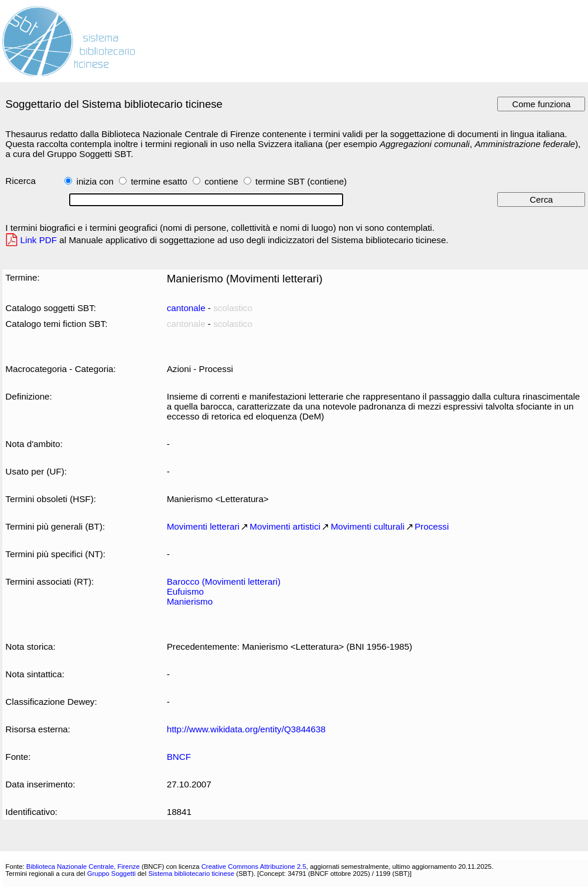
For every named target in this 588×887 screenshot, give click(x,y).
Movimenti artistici (285, 526)
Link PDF (39, 240)
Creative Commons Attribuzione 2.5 (254, 866)
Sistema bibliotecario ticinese (191, 874)
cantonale (186, 308)
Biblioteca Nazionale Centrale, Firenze (83, 866)
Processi (432, 526)
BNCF (179, 757)
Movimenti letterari (203, 526)
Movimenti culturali (368, 526)
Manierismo (190, 601)
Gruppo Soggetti (112, 874)
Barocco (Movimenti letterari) (224, 581)
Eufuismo (185, 591)
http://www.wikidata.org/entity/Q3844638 (246, 729)
